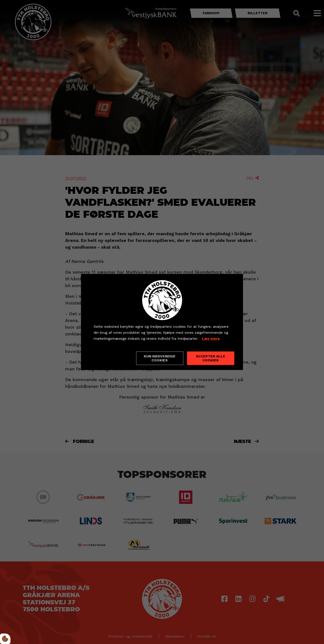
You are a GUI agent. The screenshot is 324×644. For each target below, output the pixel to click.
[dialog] (162, 322)
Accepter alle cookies (211, 358)
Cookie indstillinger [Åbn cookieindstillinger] (111, 358)
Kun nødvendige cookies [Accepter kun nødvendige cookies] (160, 358)
